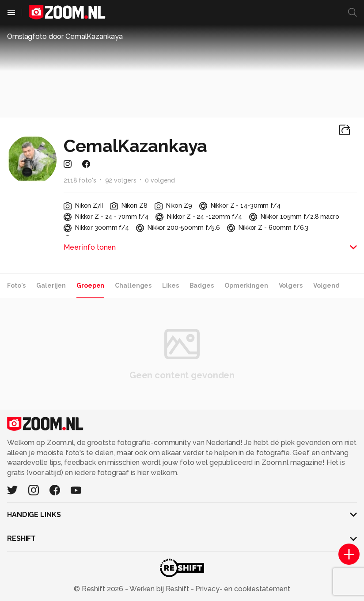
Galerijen (51, 285)
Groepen (90, 285)
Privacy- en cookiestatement (242, 589)
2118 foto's (80, 180)
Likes (170, 285)
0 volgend (160, 180)
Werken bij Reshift (159, 589)
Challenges (133, 285)
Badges (202, 285)
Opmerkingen (246, 285)
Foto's (16, 285)
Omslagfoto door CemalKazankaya (65, 36)
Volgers (291, 285)
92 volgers (121, 180)
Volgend (326, 285)
